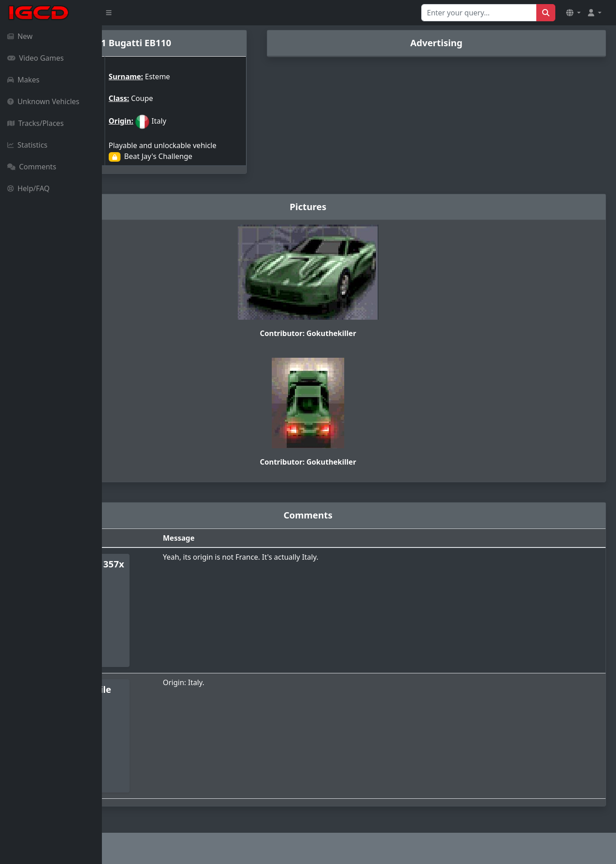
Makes (23, 80)
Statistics (27, 145)
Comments (32, 167)
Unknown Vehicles (43, 101)
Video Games (36, 58)
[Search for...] (479, 13)
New (20, 36)
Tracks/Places (36, 123)
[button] (573, 13)
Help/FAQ (29, 188)
